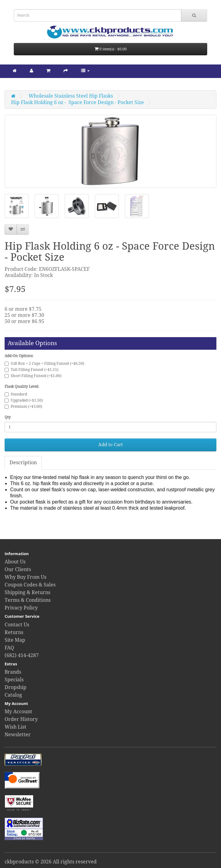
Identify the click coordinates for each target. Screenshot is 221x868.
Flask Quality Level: (22, 387)
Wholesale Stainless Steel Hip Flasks (71, 96)
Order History (21, 719)
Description (23, 463)
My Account (18, 712)
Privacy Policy (21, 608)
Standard (16, 394)
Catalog (13, 695)
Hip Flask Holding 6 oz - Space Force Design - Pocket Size (78, 102)
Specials (14, 680)
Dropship (16, 687)
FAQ (9, 648)
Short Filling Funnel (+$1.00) (33, 376)
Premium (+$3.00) (23, 407)
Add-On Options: (19, 356)
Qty (8, 417)
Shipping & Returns (27, 592)
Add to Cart (110, 445)
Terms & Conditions (28, 600)
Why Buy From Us (25, 577)
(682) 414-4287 (22, 655)
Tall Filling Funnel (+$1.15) (31, 370)
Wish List (16, 727)
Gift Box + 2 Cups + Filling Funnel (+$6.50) (44, 364)
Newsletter (18, 735)
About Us (15, 562)
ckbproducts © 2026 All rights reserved (51, 862)
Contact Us (17, 625)
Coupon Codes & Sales (30, 585)
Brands (13, 672)
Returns (14, 632)
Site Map (15, 640)
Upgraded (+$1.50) (24, 400)
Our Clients (18, 569)
